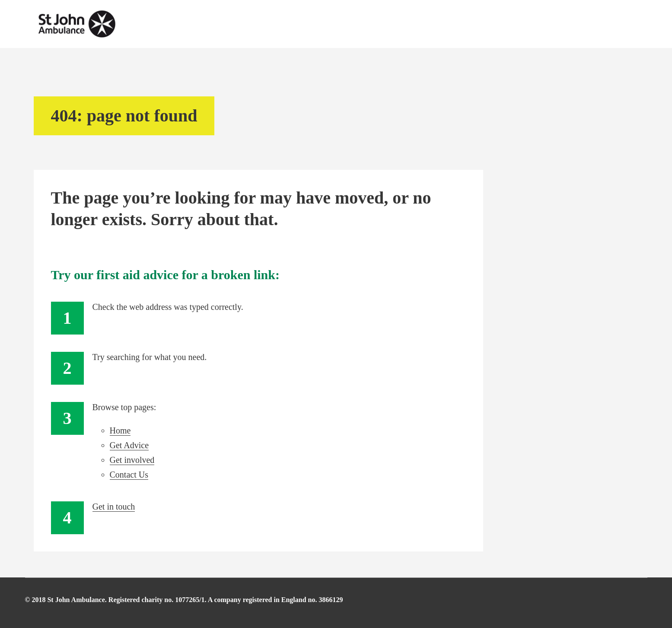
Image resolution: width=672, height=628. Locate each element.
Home (120, 430)
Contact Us (129, 475)
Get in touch (114, 507)
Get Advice (129, 445)
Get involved (132, 460)
